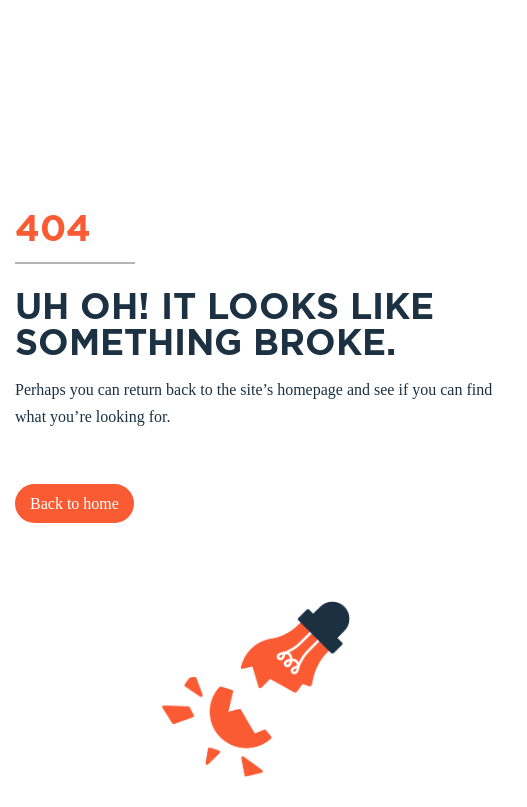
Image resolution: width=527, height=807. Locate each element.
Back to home (74, 503)
